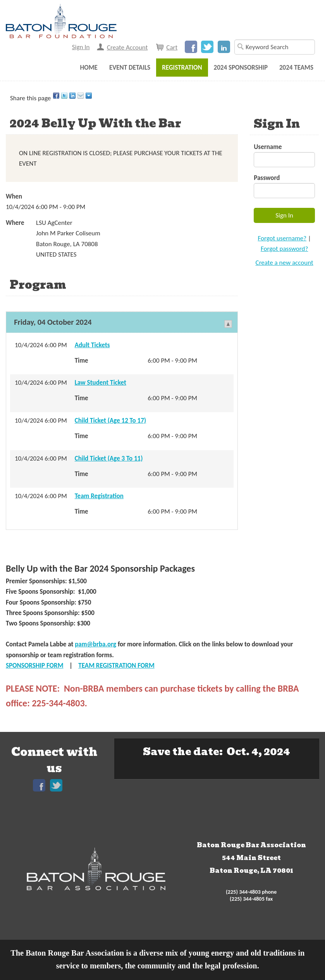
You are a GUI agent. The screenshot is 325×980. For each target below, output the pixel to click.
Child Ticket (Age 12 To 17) (110, 421)
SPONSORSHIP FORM (35, 666)
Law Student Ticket (101, 383)
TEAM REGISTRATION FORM (116, 666)
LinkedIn (224, 47)
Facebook (191, 47)
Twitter (207, 47)
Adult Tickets (92, 345)
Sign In (81, 47)
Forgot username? (282, 238)
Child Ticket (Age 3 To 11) (109, 458)
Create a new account (285, 263)
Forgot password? (284, 249)
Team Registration (99, 496)
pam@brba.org (95, 644)
